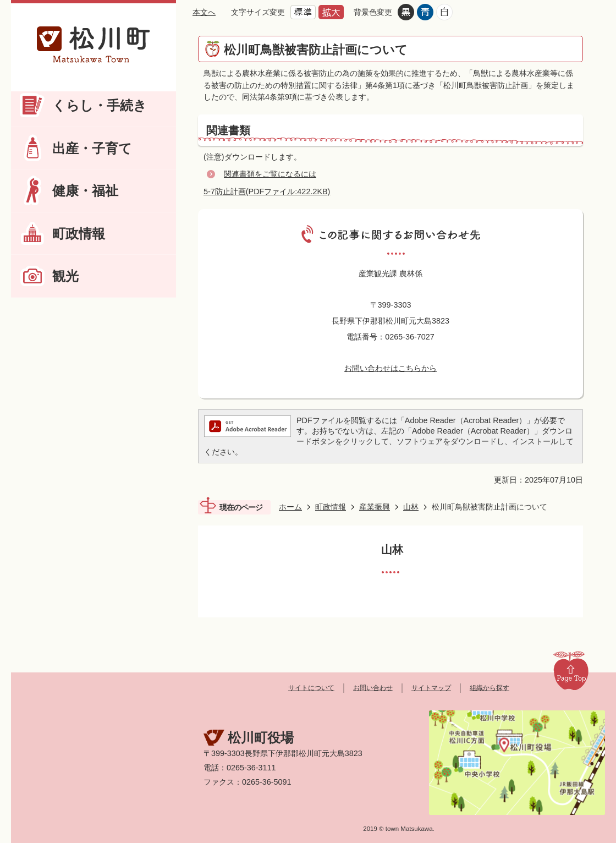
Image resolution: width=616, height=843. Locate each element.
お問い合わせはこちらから (391, 368)
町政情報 (79, 234)
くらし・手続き (100, 105)
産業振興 (375, 507)
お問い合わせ (373, 688)
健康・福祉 (85, 191)
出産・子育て (92, 148)
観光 (65, 276)
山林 (411, 507)
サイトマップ (431, 688)
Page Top (571, 670)
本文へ (204, 12)
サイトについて (311, 688)
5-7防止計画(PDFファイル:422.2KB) (267, 191)
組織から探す (490, 688)
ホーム (290, 507)
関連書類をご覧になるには (270, 174)
